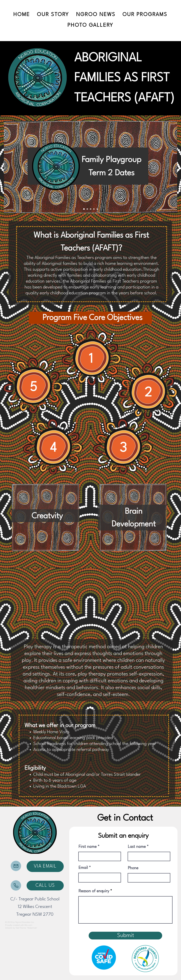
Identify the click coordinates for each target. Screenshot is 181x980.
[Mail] (16, 866)
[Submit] (125, 936)
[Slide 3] (87, 209)
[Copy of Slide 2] (94, 209)
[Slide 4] (97, 209)
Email (83, 868)
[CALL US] (45, 886)
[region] (92, 359)
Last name (137, 847)
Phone (133, 868)
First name (88, 847)
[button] (145, 15)
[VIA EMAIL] (45, 866)
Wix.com (28, 925)
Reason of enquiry (94, 891)
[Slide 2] (91, 209)
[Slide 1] (84, 209)
